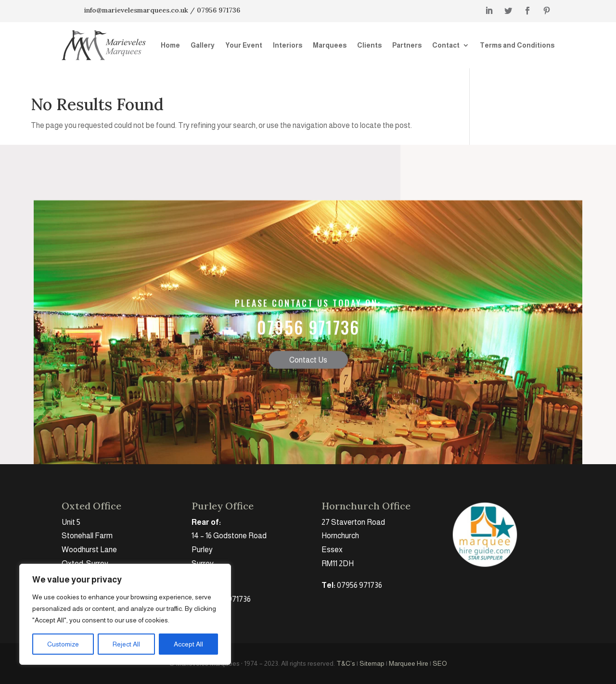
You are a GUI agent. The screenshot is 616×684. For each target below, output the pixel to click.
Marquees (330, 45)
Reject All (126, 644)
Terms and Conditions (517, 45)
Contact (446, 45)
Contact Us (308, 377)
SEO (440, 663)
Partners (407, 45)
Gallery (203, 45)
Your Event (244, 45)
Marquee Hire (409, 663)
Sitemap (372, 663)
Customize (63, 644)
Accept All (188, 644)
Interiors (288, 45)
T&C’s (346, 663)
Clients (369, 45)
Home (170, 45)
